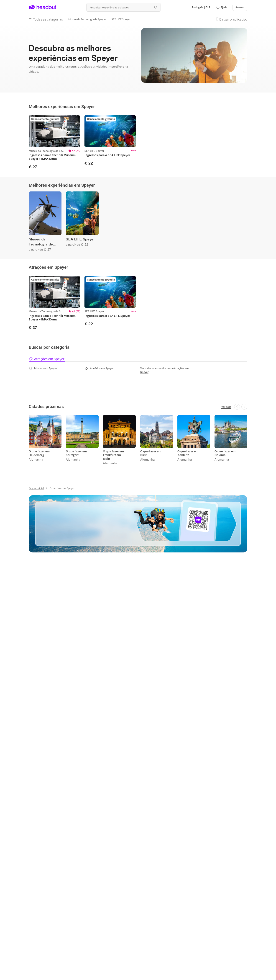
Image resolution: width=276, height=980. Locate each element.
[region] (138, 142)
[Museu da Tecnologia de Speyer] (87, 19)
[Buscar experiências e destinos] (123, 7)
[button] (222, 7)
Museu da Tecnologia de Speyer (41, 242)
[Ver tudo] (226, 407)
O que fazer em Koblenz (188, 453)
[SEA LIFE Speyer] (121, 19)
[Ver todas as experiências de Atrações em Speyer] (166, 370)
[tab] (47, 359)
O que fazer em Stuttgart (76, 453)
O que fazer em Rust (151, 453)
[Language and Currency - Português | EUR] (201, 7)
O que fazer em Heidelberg (39, 453)
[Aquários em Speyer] (99, 368)
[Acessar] (240, 7)
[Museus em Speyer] (43, 368)
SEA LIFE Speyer (80, 239)
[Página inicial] (36, 488)
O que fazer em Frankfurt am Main (113, 455)
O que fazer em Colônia (225, 453)
